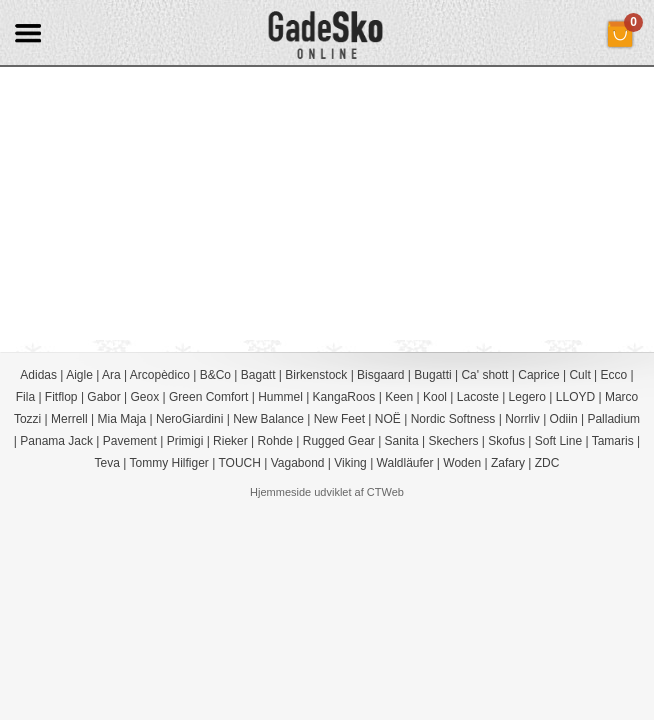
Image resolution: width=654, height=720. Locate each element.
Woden (462, 463)
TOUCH (239, 463)
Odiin (564, 419)
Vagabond (298, 463)
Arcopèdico (160, 375)
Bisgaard (380, 375)
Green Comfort (208, 397)
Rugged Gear (339, 441)
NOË (388, 419)
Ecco (614, 375)
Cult (579, 375)
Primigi (185, 441)
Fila (25, 397)
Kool (435, 397)
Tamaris (613, 441)
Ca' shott (484, 375)
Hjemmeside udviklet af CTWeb (327, 492)
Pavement (130, 441)
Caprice (538, 375)
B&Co (215, 375)
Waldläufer (405, 463)
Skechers (453, 441)
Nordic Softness (453, 419)
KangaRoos (344, 397)
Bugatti (432, 375)
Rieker (230, 441)
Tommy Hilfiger (169, 463)
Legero (527, 397)
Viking (350, 463)
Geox (145, 397)
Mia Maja (122, 419)
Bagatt (258, 375)
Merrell (69, 419)
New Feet (339, 419)
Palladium (613, 419)
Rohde (275, 441)
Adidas (38, 375)
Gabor (103, 397)
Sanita (402, 441)
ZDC (547, 463)
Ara (111, 375)
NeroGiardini (189, 419)
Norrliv (522, 419)
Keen (399, 397)
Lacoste (478, 397)
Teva (107, 463)
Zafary (508, 463)
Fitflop (61, 397)
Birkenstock (316, 375)
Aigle (79, 375)
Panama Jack (56, 441)
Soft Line (558, 441)
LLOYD (575, 397)
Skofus (506, 441)
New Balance (268, 419)
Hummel (280, 397)
